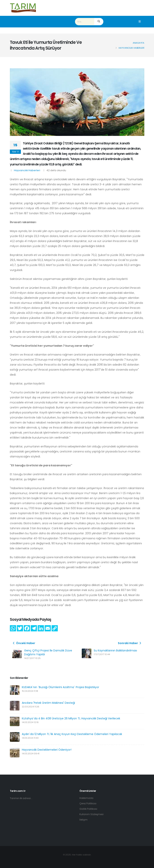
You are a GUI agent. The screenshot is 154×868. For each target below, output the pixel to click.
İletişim (84, 820)
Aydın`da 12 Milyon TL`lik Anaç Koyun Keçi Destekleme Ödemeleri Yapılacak (72, 734)
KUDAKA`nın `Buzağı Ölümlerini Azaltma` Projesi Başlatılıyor (60, 687)
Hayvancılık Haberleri (27, 170)
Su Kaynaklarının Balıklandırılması (115, 650)
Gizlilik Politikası (88, 809)
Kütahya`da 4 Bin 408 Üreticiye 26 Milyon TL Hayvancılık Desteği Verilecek (71, 718)
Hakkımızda (86, 798)
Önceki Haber (24, 643)
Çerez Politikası (89, 803)
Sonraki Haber (130, 643)
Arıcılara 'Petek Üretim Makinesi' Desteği (48, 703)
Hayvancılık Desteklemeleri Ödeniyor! (47, 750)
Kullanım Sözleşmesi (92, 814)
